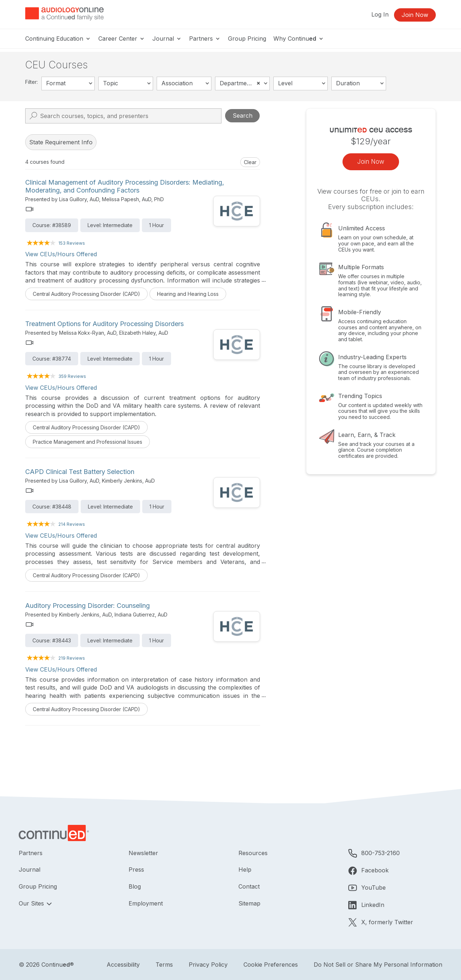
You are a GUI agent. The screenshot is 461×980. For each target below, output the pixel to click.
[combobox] (68, 83)
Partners (205, 39)
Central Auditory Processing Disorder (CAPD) (86, 294)
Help (245, 870)
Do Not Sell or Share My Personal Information (378, 965)
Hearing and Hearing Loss (188, 294)
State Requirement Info (61, 142)
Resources (253, 853)
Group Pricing (247, 39)
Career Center (122, 39)
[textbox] (68, 83)
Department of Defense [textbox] (245, 83)
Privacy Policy (208, 965)
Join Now (415, 15)
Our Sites (32, 903)
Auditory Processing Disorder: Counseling (88, 606)
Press (136, 870)
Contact (249, 886)
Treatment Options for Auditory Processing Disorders (104, 324)
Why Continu (299, 39)
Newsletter (143, 853)
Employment (146, 903)
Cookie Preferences (271, 965)
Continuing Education (58, 39)
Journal (167, 39)
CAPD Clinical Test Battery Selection (80, 472)
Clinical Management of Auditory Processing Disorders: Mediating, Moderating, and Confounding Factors (125, 186)
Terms (164, 965)
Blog (135, 886)
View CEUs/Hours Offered (61, 254)
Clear (250, 162)
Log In (380, 14)
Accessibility (123, 965)
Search (243, 116)
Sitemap (249, 903)
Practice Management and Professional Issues (88, 442)
